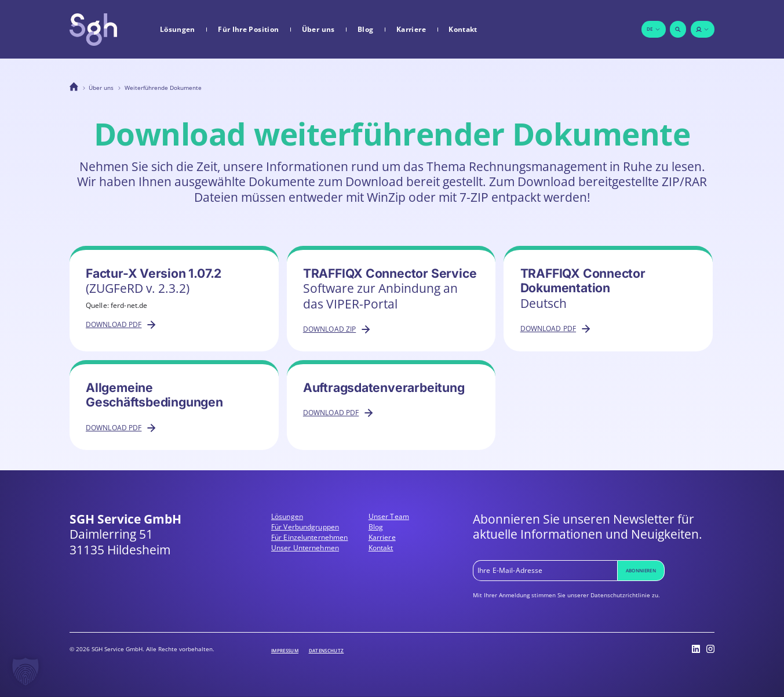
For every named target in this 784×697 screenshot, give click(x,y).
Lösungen (178, 30)
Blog (365, 30)
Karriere (411, 30)
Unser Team (389, 516)
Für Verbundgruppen (305, 527)
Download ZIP (338, 329)
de (654, 29)
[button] (25, 671)
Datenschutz (327, 650)
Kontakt (463, 30)
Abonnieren (641, 570)
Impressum (285, 650)
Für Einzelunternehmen (310, 537)
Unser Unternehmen (305, 548)
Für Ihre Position (248, 30)
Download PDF (122, 325)
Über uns (318, 30)
